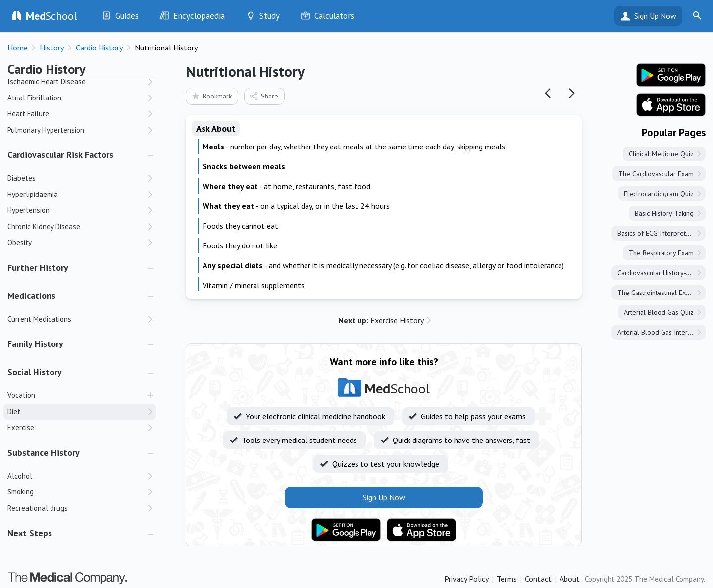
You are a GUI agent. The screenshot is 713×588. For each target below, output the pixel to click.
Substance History (44, 453)
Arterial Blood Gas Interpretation (662, 332)
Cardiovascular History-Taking (661, 273)
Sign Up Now (655, 16)
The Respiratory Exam (661, 253)
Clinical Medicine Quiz (661, 154)
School (51, 16)
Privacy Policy (466, 579)
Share (264, 96)
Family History (35, 344)
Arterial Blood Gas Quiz (659, 312)
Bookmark (211, 96)
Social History (35, 372)
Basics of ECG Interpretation (659, 233)
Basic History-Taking (664, 213)
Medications (31, 296)
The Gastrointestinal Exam (656, 293)
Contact (538, 579)
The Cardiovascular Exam (656, 174)
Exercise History (381, 320)
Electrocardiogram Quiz (659, 194)
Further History (38, 268)
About (570, 579)
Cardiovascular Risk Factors (60, 155)
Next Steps (30, 533)
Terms (507, 579)
